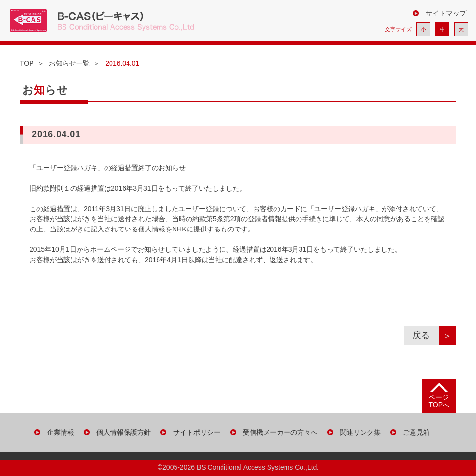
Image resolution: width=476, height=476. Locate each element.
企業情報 (61, 432)
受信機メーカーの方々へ (280, 432)
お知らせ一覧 (69, 63)
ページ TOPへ (439, 401)
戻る (426, 335)
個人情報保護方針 (124, 432)
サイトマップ (446, 13)
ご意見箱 (416, 432)
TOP (27, 63)
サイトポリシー (197, 432)
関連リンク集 (360, 432)
